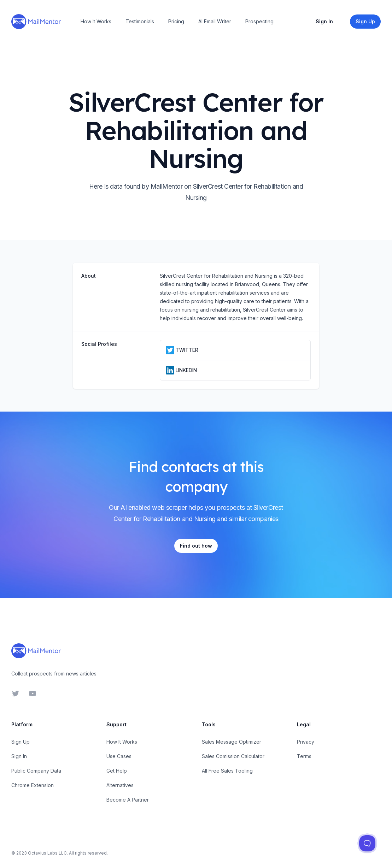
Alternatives (120, 785)
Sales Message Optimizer (232, 742)
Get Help (117, 771)
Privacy (306, 742)
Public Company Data (36, 771)
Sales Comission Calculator (233, 756)
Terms (304, 756)
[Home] (36, 22)
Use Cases (119, 756)
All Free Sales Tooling (227, 771)
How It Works (96, 21)
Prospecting (259, 21)
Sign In (324, 21)
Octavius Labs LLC (47, 853)
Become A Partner (128, 800)
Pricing (176, 21)
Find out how (196, 546)
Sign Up (21, 742)
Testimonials (140, 21)
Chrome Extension (33, 785)
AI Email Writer (215, 21)
